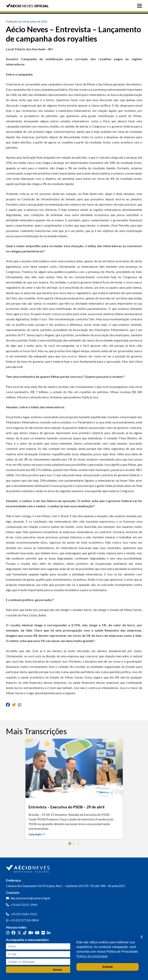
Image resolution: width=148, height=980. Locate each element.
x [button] (142, 937)
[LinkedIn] (49, 933)
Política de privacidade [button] (92, 956)
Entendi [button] (108, 967)
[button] (70, 844)
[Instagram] (8, 933)
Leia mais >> (37, 834)
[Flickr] (43, 933)
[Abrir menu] (141, 6)
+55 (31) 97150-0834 (24, 920)
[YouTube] (37, 933)
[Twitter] (19, 933)
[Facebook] (13, 933)
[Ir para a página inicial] (28, 868)
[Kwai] (31, 933)
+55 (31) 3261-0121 (24, 914)
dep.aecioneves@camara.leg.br (31, 898)
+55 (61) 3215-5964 (24, 905)
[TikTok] (25, 933)
